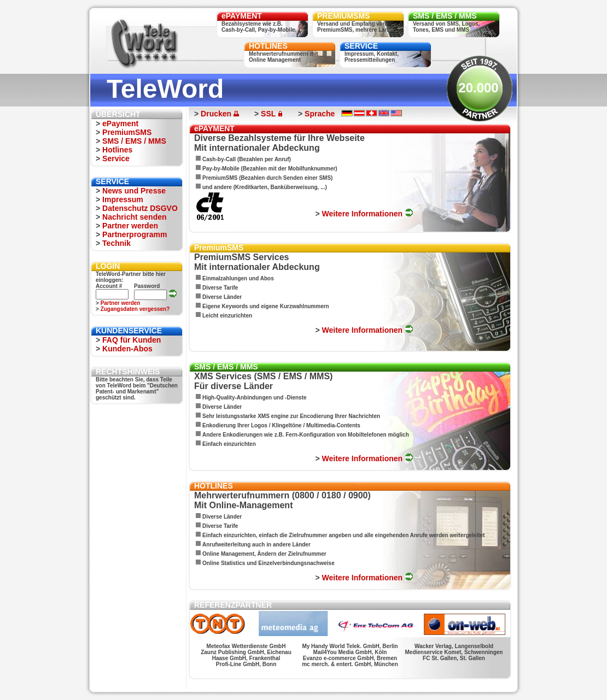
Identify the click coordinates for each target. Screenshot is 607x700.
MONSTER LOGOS (270, 686)
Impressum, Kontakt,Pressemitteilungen (372, 57)
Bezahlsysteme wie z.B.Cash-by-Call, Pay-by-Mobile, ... (262, 27)
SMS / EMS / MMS (445, 16)
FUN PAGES (381, 686)
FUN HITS (302, 686)
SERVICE (361, 46)
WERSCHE (200, 686)
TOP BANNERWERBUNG (340, 686)
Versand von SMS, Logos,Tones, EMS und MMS (446, 27)
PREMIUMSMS (343, 16)
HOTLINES (268, 46)
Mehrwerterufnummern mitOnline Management (284, 57)
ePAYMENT (242, 16)
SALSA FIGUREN (231, 686)
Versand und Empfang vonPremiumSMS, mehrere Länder (357, 27)
